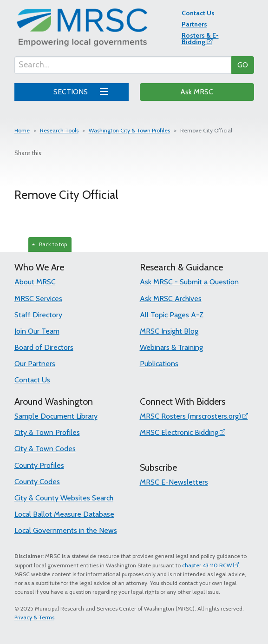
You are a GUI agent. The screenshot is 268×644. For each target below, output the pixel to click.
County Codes (37, 482)
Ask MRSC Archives (171, 299)
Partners (194, 24)
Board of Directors (44, 347)
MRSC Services (38, 299)
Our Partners (35, 364)
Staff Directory (38, 315)
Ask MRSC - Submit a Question (189, 282)
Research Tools (59, 130)
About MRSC (35, 282)
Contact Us (198, 13)
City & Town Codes (45, 449)
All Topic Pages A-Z (172, 315)
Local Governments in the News (66, 530)
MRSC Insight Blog (169, 331)
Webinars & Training (171, 347)
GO (243, 65)
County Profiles (39, 465)
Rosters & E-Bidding (200, 39)
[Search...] (123, 65)
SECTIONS (79, 91)
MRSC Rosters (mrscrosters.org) (190, 416)
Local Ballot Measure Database (64, 514)
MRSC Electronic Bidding (179, 432)
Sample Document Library (56, 416)
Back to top (49, 244)
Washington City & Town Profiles (129, 130)
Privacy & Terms (34, 617)
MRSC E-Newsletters (174, 482)
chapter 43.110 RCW (207, 565)
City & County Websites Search (64, 498)
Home (22, 130)
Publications (159, 364)
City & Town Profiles (47, 432)
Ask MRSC (197, 92)
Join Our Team (37, 331)
